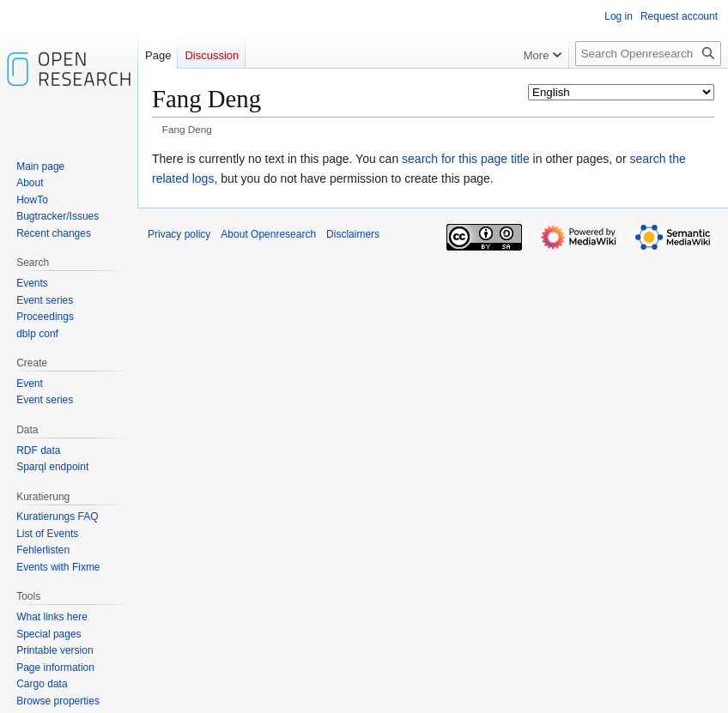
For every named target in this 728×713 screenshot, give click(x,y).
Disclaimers (353, 234)
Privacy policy (179, 234)
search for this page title (466, 159)
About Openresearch (268, 234)
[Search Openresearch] (648, 54)
